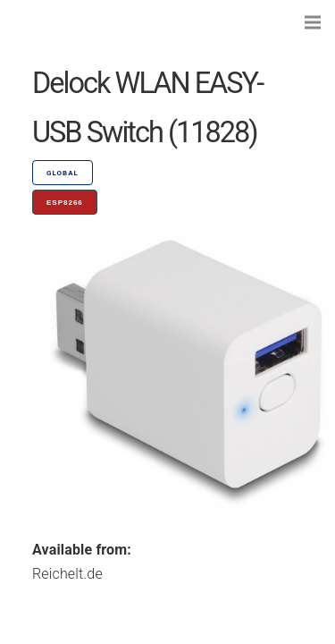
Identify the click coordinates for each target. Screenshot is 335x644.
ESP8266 (65, 203)
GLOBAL (63, 173)
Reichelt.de (67, 574)
